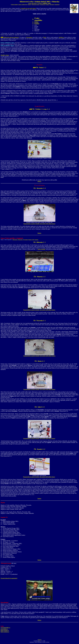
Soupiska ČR (43, 5)
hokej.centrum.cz (5, 632)
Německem (20, 240)
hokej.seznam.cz (5, 630)
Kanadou (36, 240)
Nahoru (39, 181)
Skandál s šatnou (5, 55)
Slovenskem (29, 37)
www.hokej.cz (4, 629)
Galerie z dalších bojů (23, 5)
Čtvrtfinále (40, 3)
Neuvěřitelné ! (5, 603)
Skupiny (29, 5)
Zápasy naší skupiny (33, 3)
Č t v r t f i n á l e (39, 185)
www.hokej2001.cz (5, 628)
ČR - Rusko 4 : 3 (39, 361)
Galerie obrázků (14, 5)
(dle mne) (14, 563)
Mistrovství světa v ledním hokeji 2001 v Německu (39, 2)
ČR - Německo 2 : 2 (39, 277)
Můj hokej (52, 5)
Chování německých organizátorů (9, 578)
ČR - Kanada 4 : (39, 449)
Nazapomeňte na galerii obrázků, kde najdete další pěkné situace (39, 224)
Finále (49, 3)
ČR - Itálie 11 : (39, 407)
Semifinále (45, 3)
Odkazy (48, 5)
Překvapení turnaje (36, 5)
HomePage (57, 5)
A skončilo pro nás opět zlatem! (28, 8)
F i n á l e (39, 65)
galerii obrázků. (42, 249)
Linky (2, 626)
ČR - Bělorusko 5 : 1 (40, 242)
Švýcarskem (25, 240)
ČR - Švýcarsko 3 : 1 (39, 321)
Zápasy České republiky (8, 238)
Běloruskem (15, 240)
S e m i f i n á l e (39, 106)
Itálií (33, 240)
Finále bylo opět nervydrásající (11, 37)
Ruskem (30, 240)
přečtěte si (61, 37)
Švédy (45, 37)
